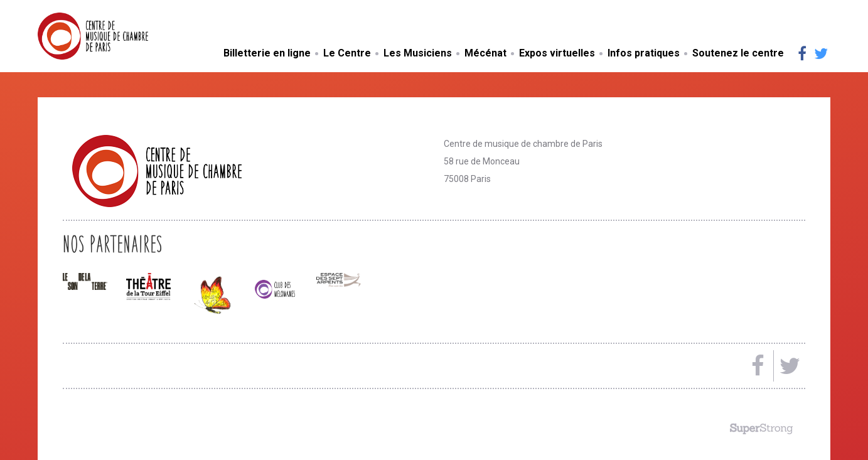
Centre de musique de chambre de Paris (122, 36)
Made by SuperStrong (761, 429)
